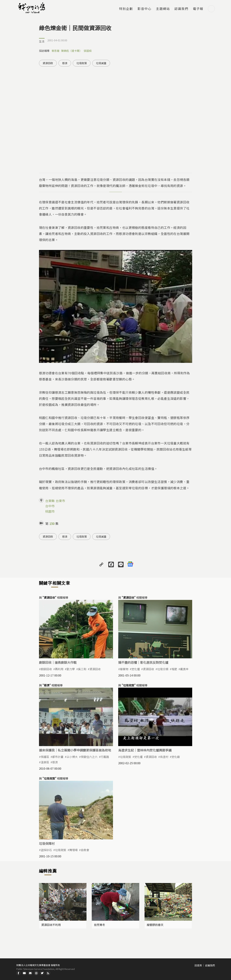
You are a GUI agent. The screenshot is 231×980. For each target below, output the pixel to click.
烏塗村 (164, 757)
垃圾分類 (163, 669)
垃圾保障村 (47, 843)
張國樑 (88, 51)
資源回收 (48, 63)
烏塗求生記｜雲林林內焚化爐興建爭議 (145, 750)
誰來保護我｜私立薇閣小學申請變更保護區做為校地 (75, 750)
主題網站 (163, 9)
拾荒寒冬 (100, 925)
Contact (30, 973)
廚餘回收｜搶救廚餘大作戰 (58, 662)
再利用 (59, 669)
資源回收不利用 (51, 925)
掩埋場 (73, 850)
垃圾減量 (101, 63)
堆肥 (174, 669)
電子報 (198, 9)
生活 (42, 41)
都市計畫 (58, 757)
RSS (48, 973)
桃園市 (50, 511)
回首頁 (198, 965)
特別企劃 (126, 9)
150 (52, 523)
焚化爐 (136, 669)
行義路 (105, 757)
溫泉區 (45, 762)
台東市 (60, 501)
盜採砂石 (46, 850)
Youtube (24, 973)
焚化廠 (176, 757)
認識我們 (181, 9)
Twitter (42, 973)
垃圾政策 (82, 63)
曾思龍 (55, 51)
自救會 (85, 850)
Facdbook (18, 973)
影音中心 (144, 9)
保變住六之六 (89, 757)
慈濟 (65, 63)
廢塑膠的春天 (155, 925)
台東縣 (50, 501)
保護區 (45, 757)
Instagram (36, 973)
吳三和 (82, 669)
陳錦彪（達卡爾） (72, 51)
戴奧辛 (184, 669)
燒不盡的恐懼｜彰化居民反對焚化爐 (143, 662)
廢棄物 (124, 669)
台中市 (50, 506)
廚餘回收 (46, 669)
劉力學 (71, 669)
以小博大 (72, 757)
